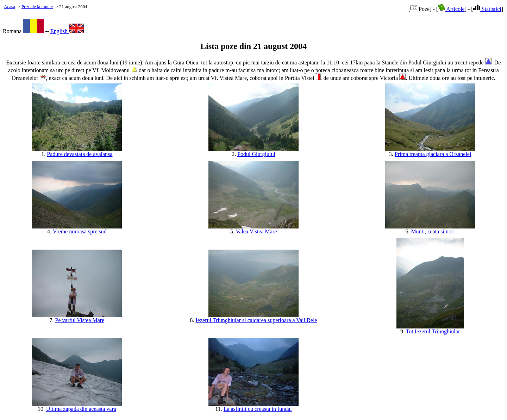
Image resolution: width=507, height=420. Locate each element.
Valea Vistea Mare (256, 231)
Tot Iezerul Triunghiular (433, 331)
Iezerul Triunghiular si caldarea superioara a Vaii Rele (256, 320)
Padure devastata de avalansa (80, 154)
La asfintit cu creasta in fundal (258, 409)
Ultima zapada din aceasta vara (81, 409)
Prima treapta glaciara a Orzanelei (433, 154)
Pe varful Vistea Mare (80, 320)
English (67, 31)
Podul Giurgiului (256, 154)
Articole (451, 9)
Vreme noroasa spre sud (80, 231)
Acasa (10, 7)
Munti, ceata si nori (433, 231)
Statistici (487, 9)
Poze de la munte (37, 7)
